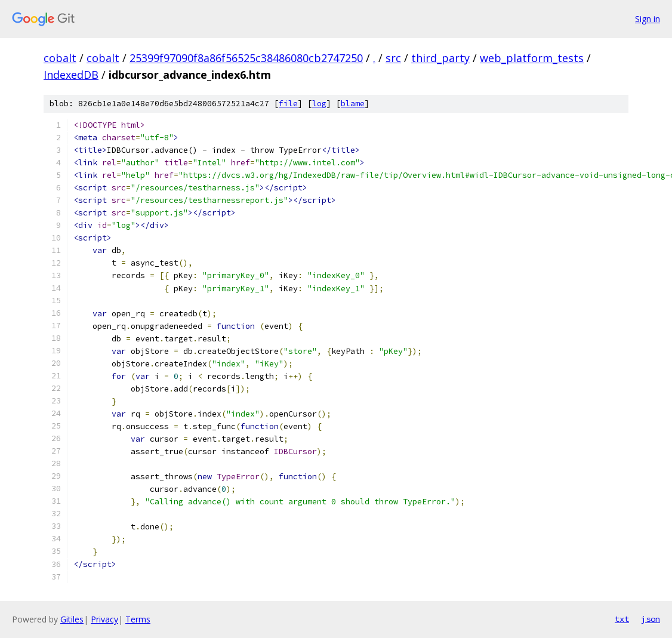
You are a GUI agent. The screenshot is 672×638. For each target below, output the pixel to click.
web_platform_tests (532, 58)
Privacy (104, 619)
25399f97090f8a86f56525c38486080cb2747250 (246, 58)
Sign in (648, 19)
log (319, 104)
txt (622, 619)
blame (353, 104)
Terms (138, 619)
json (651, 619)
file (288, 104)
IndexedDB (71, 75)
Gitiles (72, 619)
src (393, 58)
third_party (440, 58)
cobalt (60, 58)
